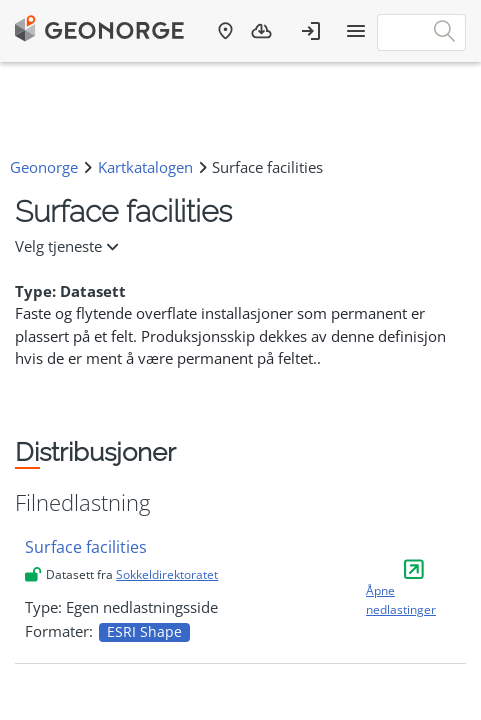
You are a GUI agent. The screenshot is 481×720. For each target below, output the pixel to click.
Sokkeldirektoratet (167, 574)
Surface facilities (86, 547)
